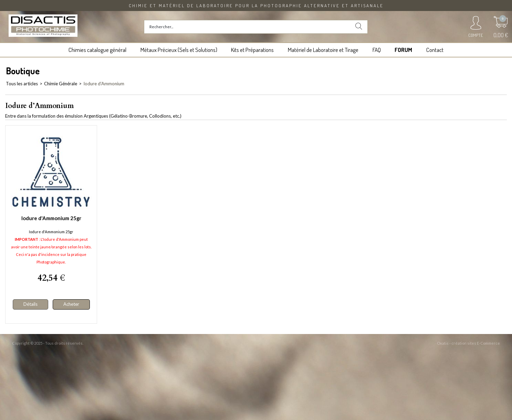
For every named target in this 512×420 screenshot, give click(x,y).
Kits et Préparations (252, 50)
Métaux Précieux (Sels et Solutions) (179, 50)
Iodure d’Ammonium (104, 84)
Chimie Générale (61, 84)
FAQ (377, 50)
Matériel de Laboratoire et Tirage (323, 50)
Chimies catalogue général (97, 50)
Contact (435, 50)
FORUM (403, 50)
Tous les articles (22, 84)
